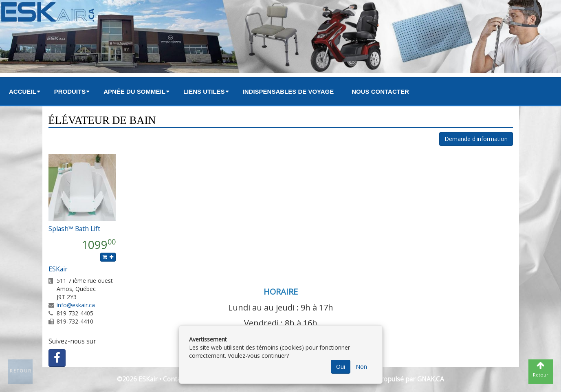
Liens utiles (204, 91)
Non (361, 367)
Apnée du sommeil (134, 91)
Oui (341, 367)
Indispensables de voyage (288, 91)
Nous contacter (380, 91)
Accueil (23, 91)
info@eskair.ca (76, 305)
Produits (70, 91)
